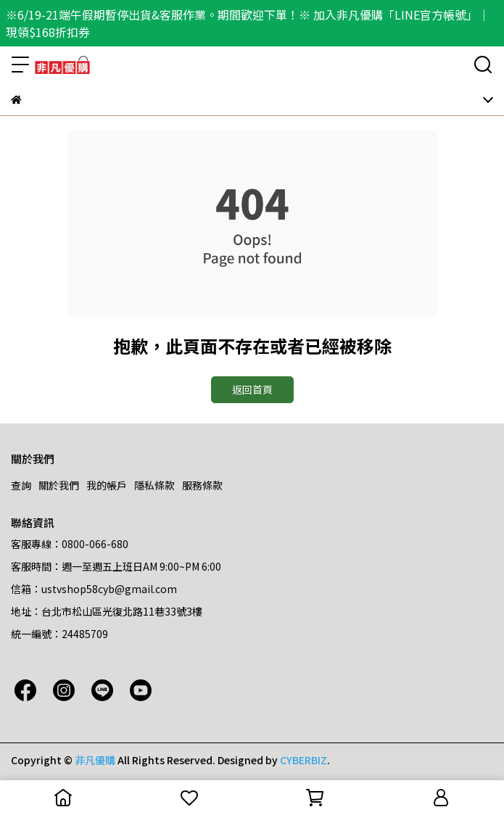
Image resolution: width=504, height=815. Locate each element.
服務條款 (202, 485)
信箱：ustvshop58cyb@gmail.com (94, 589)
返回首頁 (252, 389)
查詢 (21, 485)
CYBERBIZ (303, 760)
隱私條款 (154, 485)
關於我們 (59, 485)
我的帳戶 (107, 485)
